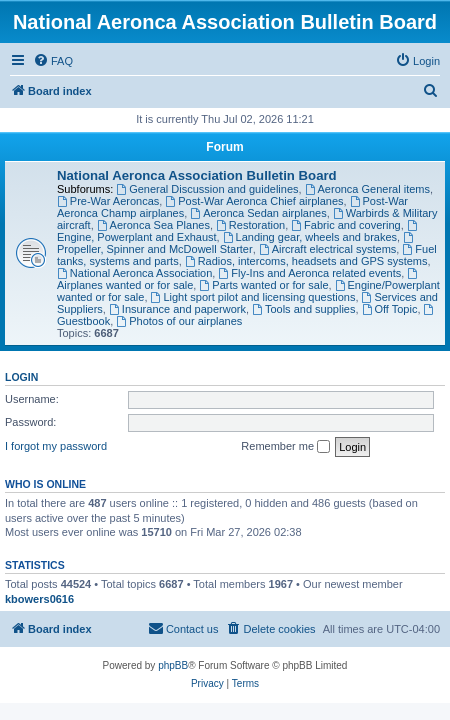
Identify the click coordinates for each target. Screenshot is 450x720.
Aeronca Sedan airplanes (258, 213)
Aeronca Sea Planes (153, 225)
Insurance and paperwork (177, 309)
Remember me (285, 447)
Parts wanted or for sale (263, 285)
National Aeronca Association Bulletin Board (197, 175)
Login (21, 377)
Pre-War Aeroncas (108, 201)
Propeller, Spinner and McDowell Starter (236, 243)
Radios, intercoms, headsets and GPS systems (306, 261)
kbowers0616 (39, 599)
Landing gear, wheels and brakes (310, 237)
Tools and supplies (303, 309)
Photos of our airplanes (179, 321)
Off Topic (390, 309)
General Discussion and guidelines (207, 189)
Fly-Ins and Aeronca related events (309, 273)
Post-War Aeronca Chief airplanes (254, 201)
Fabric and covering (345, 225)
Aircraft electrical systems (328, 249)
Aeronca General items (367, 189)
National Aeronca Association (134, 273)
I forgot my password (56, 446)
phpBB (173, 665)
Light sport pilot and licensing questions (253, 297)
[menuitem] (53, 61)
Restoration (250, 225)
